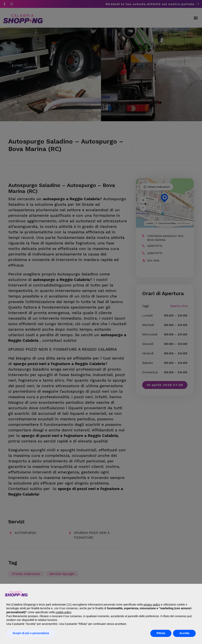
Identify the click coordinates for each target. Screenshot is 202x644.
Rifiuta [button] (161, 633)
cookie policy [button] (63, 612)
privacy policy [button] (152, 605)
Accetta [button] (184, 633)
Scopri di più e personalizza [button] (31, 633)
